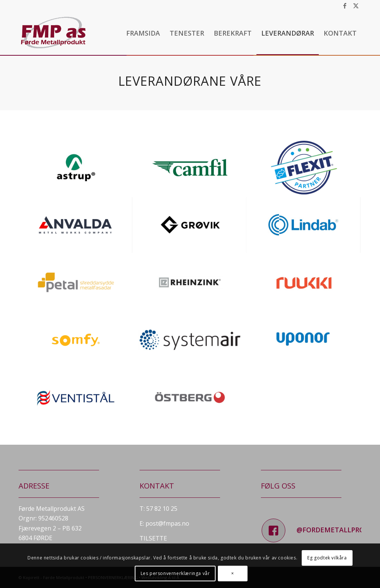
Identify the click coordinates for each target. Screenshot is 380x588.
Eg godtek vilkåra (327, 558)
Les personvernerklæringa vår (175, 573)
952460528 (53, 518)
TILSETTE (153, 538)
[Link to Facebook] (345, 6)
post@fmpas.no (167, 523)
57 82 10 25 (162, 509)
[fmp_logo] (54, 33)
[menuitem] (143, 33)
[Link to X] (356, 6)
